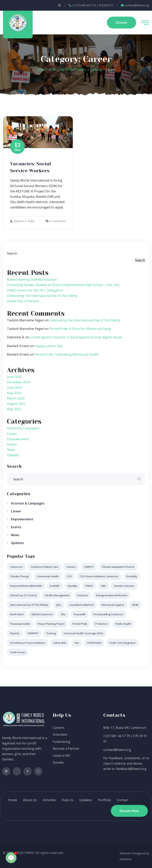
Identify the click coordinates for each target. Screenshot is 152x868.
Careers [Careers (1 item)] (71, 567)
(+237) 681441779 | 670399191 (91, 5)
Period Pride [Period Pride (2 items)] (80, 624)
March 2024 (16, 398)
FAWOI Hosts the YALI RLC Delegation (35, 290)
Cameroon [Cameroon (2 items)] (16, 567)
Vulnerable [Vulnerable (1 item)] (60, 643)
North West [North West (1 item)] (17, 614)
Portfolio (104, 800)
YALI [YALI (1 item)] (77, 643)
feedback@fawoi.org (131, 769)
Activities (49, 800)
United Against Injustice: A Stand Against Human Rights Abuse (76, 337)
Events (12, 444)
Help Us (68, 800)
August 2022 (16, 404)
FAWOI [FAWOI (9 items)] (89, 586)
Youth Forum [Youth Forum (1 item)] (18, 652)
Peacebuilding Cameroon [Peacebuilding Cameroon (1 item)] (108, 614)
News (11, 450)
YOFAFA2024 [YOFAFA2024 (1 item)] (94, 643)
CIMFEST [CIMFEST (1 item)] (89, 567)
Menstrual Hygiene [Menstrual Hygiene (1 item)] (113, 605)
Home (13, 800)
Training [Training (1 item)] (51, 633)
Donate (58, 762)
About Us (30, 800)
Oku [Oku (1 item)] (63, 614)
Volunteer (60, 735)
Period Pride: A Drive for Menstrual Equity (80, 329)
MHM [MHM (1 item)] (135, 605)
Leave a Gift (61, 755)
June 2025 (14, 377)
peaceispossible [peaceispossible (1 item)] (20, 624)
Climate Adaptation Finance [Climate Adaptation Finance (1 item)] (118, 567)
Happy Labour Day (49, 346)
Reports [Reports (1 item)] (15, 633)
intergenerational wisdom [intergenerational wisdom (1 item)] (112, 595)
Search (12, 253)
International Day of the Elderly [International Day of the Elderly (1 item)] (29, 605)
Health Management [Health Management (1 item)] (57, 595)
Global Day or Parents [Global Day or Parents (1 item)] (24, 595)
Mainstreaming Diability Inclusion (32, 279)
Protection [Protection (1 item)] (101, 624)
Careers (58, 728)
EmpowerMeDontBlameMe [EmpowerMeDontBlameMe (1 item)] (26, 586)
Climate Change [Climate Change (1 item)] (19, 576)
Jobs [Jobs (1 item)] (59, 605)
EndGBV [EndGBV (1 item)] (55, 586)
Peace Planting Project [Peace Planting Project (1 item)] (51, 624)
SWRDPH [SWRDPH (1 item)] (33, 633)
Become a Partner (66, 749)
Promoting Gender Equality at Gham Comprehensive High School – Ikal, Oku (63, 285)
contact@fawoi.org (135, 5)
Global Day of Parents (23, 301)
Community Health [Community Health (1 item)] (48, 576)
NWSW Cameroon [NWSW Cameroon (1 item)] (42, 614)
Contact (123, 800)
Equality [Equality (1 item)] (72, 586)
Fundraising (61, 742)
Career (12, 434)
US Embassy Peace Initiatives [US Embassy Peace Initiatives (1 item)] (28, 643)
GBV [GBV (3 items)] (103, 586)
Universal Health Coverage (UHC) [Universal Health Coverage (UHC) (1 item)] (83, 633)
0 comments (58, 221)
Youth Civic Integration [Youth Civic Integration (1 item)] (123, 643)
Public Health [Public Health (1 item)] (123, 624)
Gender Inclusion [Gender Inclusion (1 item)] (124, 586)
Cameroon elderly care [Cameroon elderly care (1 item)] (45, 567)
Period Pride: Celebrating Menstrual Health (67, 354)
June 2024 (14, 387)
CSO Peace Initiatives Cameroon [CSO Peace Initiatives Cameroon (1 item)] (99, 576)
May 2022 (14, 409)
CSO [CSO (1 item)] (69, 576)
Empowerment (18, 439)
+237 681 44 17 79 (117, 736)
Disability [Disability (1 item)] (132, 576)
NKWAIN (125, 859)
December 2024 (19, 382)
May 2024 (14, 393)
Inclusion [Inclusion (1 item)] (83, 595)
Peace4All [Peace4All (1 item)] (79, 614)
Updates (13, 455)
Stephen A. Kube (22, 221)
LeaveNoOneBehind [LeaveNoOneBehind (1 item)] (81, 605)
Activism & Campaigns (23, 428)
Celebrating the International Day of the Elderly (42, 296)
